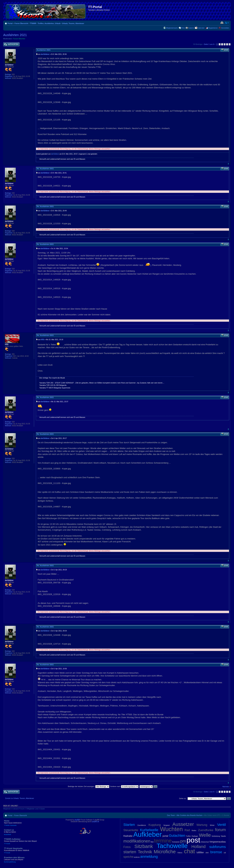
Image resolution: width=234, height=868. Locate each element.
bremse (216, 852)
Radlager (195, 836)
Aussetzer (183, 824)
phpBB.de (96, 822)
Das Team (171, 815)
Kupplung (155, 825)
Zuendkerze (142, 825)
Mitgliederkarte (172, 28)
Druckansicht (222, 23)
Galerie (191, 28)
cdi (225, 853)
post (193, 840)
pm (183, 841)
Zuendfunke (206, 830)
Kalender (201, 28)
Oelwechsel (205, 842)
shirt (207, 853)
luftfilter (200, 852)
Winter (212, 825)
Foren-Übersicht (21, 23)
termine (163, 841)
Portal (10, 23)
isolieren (137, 857)
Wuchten (171, 829)
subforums (218, 847)
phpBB (77, 820)
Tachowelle (172, 846)
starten (130, 852)
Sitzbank (144, 846)
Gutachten (177, 836)
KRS (43, 340)
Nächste (226, 787)
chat (189, 851)
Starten (129, 825)
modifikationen (137, 841)
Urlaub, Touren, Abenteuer (73, 23)
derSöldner (45, 54)
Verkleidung (216, 836)
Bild (152, 842)
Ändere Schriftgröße (227, 23)
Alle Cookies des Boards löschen (189, 815)
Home (27, 823)
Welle (205, 835)
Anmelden (225, 28)
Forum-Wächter (19, 39)
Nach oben (228, 164)
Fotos (127, 847)
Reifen (194, 831)
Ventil (221, 825)
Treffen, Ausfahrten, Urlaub (49, 23)
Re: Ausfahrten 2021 (45, 169)
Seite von (209, 44)
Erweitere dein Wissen (27, 860)
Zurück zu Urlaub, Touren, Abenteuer (20, 798)
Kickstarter (176, 842)
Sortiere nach (124, 786)
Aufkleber (147, 834)
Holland (198, 847)
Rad (187, 830)
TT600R (33, 23)
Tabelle (223, 836)
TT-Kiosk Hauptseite (27, 851)
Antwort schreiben (11, 44)
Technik (145, 852)
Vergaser (166, 825)
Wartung (202, 825)
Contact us (27, 832)
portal (165, 836)
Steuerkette (131, 830)
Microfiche (165, 852)
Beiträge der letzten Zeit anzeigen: (89, 786)
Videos (180, 853)
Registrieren (213, 28)
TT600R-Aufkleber (27, 841)
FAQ (183, 28)
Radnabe (128, 836)
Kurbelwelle (149, 830)
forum (221, 830)
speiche (128, 857)
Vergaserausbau (218, 842)
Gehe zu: (183, 798)
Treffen (188, 836)
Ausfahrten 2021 (15, 35)
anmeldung (149, 857)
